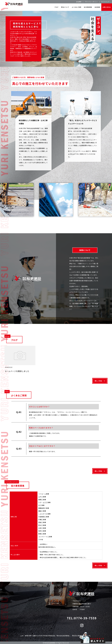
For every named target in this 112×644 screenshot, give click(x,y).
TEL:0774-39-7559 (82, 618)
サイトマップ (105, 2)
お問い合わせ (107, 7)
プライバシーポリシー (91, 2)
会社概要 (79, 2)
